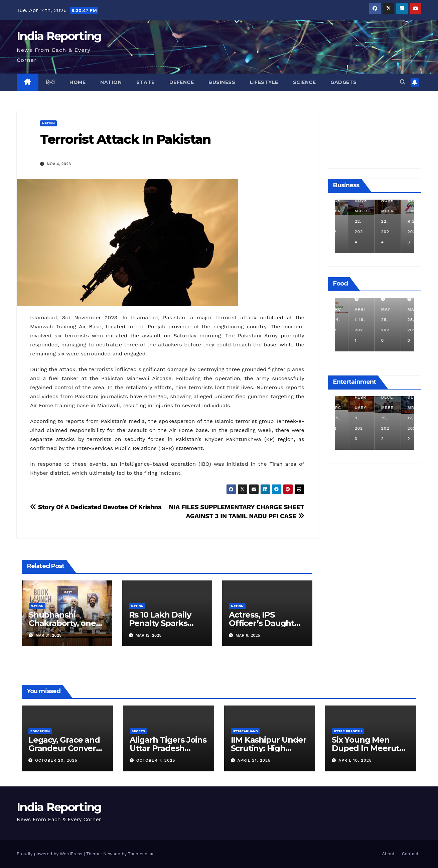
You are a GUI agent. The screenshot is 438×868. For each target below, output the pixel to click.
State (145, 82)
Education (40, 731)
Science (305, 82)
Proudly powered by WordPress (50, 854)
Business (222, 82)
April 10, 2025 (355, 760)
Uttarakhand (245, 731)
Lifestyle (264, 82)
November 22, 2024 (374, 221)
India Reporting (59, 36)
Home (78, 82)
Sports (138, 731)
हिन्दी (50, 82)
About (388, 854)
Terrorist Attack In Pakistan (125, 139)
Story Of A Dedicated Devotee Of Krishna (96, 507)
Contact (410, 854)
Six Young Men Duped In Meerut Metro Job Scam (366, 748)
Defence (182, 82)
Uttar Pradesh (348, 731)
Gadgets (344, 82)
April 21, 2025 (254, 760)
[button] (403, 82)
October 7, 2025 (156, 760)
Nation (111, 82)
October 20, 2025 (56, 760)
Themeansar (141, 854)
